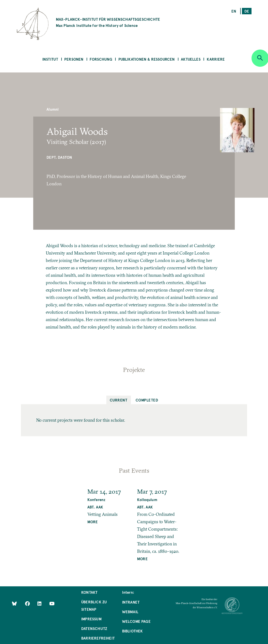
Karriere (216, 59)
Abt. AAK (95, 507)
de (247, 11)
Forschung (101, 59)
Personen (74, 59)
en (234, 11)
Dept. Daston (59, 157)
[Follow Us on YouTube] (52, 603)
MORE (93, 522)
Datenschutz (94, 628)
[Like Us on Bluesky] (14, 603)
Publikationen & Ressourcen (147, 59)
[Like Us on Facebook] (28, 603)
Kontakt (89, 592)
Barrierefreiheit (98, 638)
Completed (147, 400)
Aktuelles (191, 59)
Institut (50, 59)
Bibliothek (133, 631)
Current (118, 400)
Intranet (131, 602)
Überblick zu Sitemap (94, 605)
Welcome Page (136, 621)
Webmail (130, 612)
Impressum (91, 619)
